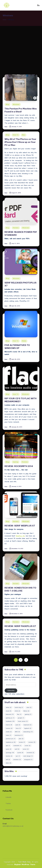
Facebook (8, 809)
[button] (26, 660)
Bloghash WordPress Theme (25, 865)
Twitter (7, 803)
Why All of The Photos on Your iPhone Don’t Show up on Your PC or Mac (20, 142)
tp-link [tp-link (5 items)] (20, 753)
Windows (16, 104)
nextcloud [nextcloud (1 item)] (19, 735)
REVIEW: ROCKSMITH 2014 (19, 466)
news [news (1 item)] (9, 735)
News (24, 341)
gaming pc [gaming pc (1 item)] (10, 718)
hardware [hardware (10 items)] (10, 721)
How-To (16, 135)
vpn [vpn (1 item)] (18, 756)
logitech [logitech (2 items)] (28, 728)
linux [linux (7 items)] (18, 728)
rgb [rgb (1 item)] (8, 746)
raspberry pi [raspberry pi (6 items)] (11, 742)
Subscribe (11, 690)
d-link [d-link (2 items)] (17, 711)
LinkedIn (7, 797)
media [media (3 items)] (9, 732)
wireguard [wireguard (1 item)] (28, 759)
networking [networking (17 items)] (28, 732)
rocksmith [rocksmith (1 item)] (17, 746)
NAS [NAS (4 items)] (17, 732)
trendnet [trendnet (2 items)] (30, 753)
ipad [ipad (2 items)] (18, 725)
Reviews (16, 228)
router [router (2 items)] (28, 746)
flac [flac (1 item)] (19, 714)
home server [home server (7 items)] (23, 721)
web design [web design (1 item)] (28, 756)
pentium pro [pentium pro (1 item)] (11, 739)
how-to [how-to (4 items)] (9, 725)
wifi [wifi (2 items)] (8, 759)
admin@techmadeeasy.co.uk (13, 826)
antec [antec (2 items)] (9, 707)
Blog (8, 104)
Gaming (16, 462)
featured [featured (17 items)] (10, 714)
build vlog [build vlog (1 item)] (19, 707)
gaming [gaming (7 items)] (28, 714)
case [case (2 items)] (29, 707)
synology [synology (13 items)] (10, 753)
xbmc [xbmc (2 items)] (8, 763)
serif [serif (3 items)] (17, 749)
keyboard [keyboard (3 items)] (28, 725)
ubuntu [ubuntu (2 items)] (9, 756)
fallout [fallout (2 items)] (26, 711)
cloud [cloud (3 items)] (9, 711)
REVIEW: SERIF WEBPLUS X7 (20, 526)
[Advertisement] (21, 48)
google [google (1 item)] (21, 718)
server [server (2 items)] (26, 749)
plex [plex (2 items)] (21, 739)
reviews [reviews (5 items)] (32, 742)
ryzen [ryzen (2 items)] (9, 749)
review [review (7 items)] (22, 742)
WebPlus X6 (20, 536)
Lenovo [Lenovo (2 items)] (9, 728)
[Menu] (38, 5)
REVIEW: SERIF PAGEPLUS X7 (20, 626)
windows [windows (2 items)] (17, 759)
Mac (24, 135)
